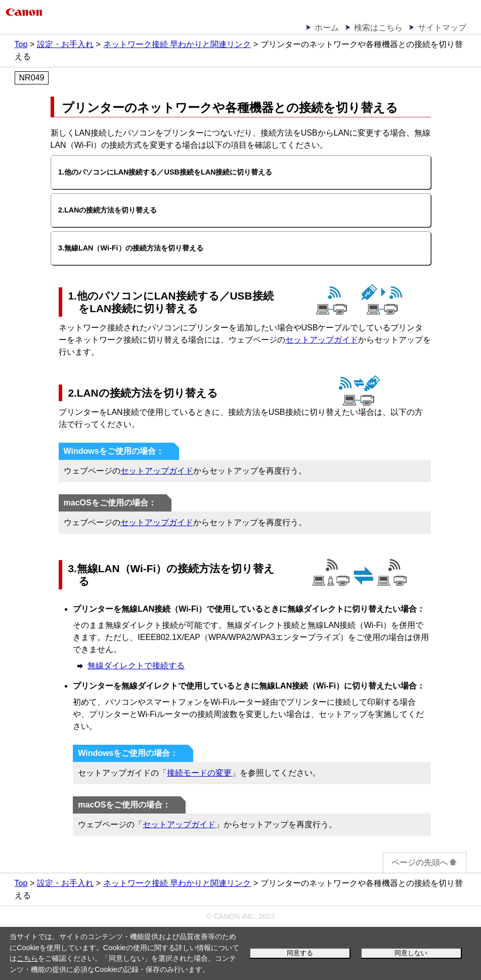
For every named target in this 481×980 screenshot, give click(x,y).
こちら (27, 958)
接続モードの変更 (199, 773)
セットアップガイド (322, 340)
